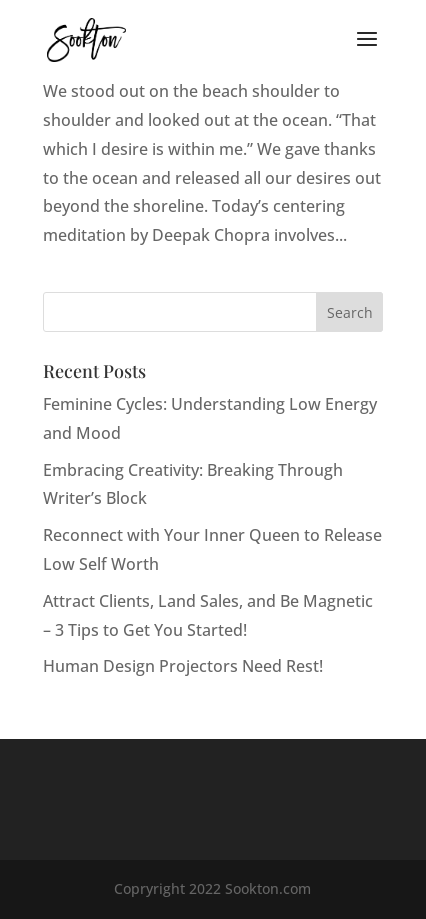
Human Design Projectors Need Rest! (183, 666)
